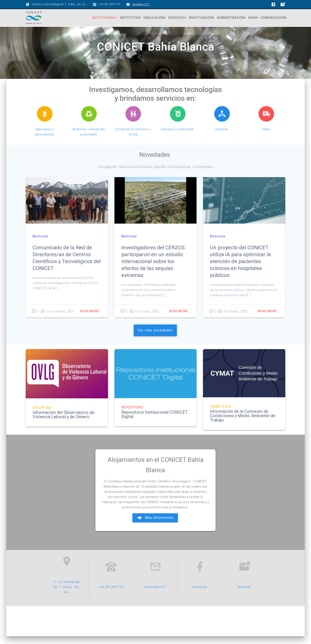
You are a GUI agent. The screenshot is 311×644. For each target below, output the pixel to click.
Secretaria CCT (141, 4)
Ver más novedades (155, 338)
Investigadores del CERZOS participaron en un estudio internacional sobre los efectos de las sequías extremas (153, 269)
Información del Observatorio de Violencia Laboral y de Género (63, 422)
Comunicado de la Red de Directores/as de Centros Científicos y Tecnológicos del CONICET (67, 265)
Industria (222, 137)
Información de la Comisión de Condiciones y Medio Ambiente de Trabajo (243, 423)
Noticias (40, 244)
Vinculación (154, 18)
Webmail (244, 595)
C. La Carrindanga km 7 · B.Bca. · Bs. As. (67, 595)
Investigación (201, 18)
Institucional (104, 18)
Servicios (176, 18)
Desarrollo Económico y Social (133, 139)
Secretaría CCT (155, 595)
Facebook (200, 595)
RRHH (253, 18)
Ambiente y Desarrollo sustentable (89, 139)
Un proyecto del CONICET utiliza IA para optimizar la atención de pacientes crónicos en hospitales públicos (240, 269)
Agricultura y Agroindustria (44, 139)
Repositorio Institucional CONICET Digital (155, 422)
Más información (155, 526)
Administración (231, 18)
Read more (90, 319)
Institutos (130, 18)
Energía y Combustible (177, 137)
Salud (266, 137)
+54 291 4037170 (111, 595)
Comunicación (273, 18)
